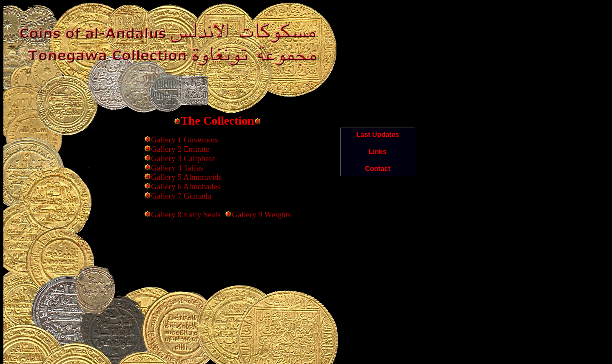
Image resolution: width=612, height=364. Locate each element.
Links (378, 152)
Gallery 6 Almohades (186, 186)
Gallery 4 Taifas (177, 168)
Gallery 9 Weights (261, 215)
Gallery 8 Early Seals (186, 215)
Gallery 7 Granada (181, 196)
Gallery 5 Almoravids (186, 177)
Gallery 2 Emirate (180, 149)
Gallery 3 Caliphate (183, 158)
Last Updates (378, 135)
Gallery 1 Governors (185, 140)
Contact (378, 169)
